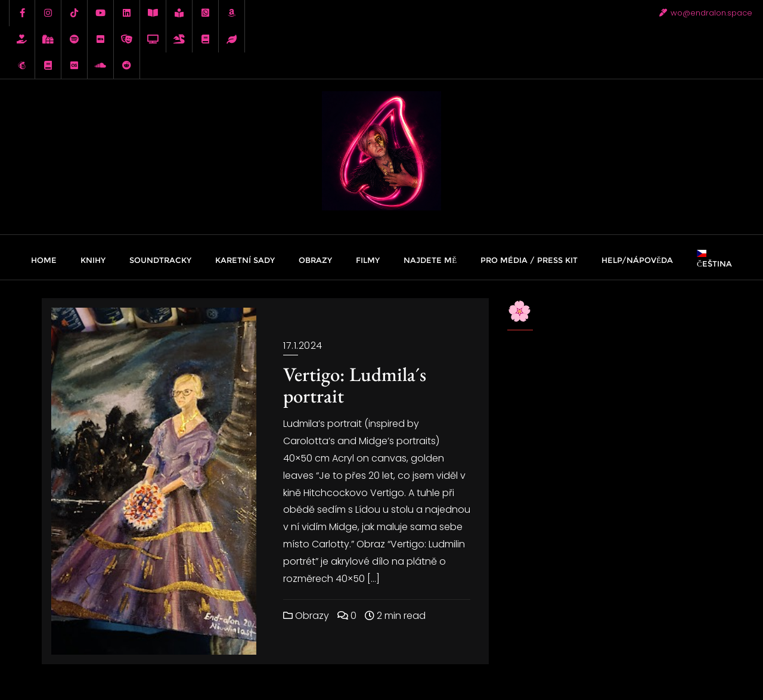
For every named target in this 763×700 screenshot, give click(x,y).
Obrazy (306, 616)
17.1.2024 (303, 346)
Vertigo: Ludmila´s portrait (355, 385)
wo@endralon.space (706, 13)
